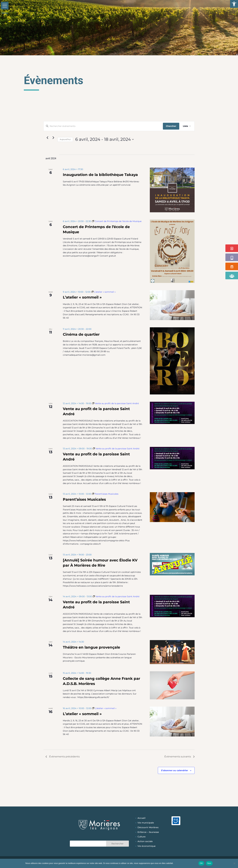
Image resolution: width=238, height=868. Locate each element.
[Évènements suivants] (53, 138)
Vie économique (147, 846)
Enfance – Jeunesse (148, 832)
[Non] (234, 863)
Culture (142, 837)
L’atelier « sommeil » (82, 297)
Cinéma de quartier (81, 334)
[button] (234, 4)
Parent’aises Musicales (84, 499)
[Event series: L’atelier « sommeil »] (104, 292)
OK (201, 863)
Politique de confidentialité (185, 863)
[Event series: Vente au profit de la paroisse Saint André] (115, 403)
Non (209, 863)
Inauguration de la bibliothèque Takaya (100, 175)
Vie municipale (146, 823)
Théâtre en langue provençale (91, 647)
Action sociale (145, 841)
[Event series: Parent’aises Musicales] (105, 494)
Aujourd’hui (65, 139)
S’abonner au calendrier (175, 770)
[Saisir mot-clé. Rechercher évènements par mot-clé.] (103, 126)
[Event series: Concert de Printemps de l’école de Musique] (117, 221)
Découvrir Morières (148, 827)
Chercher (171, 126)
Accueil (141, 818)
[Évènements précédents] (47, 138)
